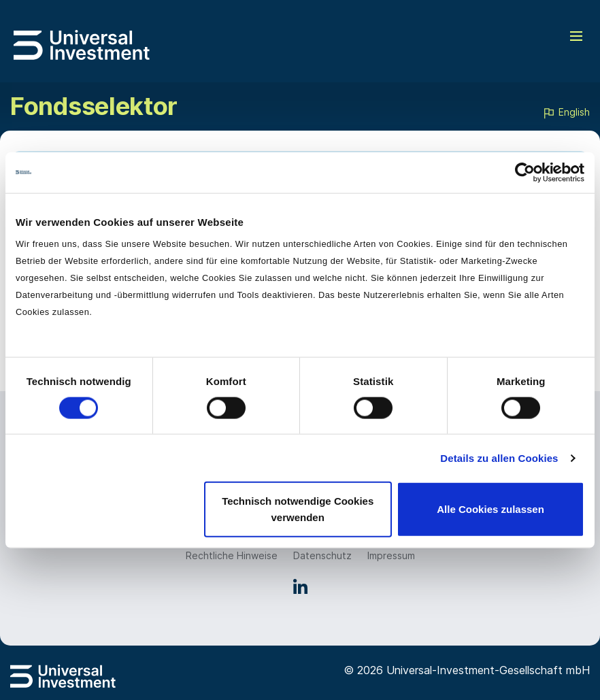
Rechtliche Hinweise (232, 555)
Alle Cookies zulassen (490, 509)
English (566, 113)
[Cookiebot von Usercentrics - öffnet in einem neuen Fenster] (525, 172)
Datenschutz (322, 555)
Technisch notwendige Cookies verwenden (298, 509)
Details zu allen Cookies (499, 457)
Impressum (391, 555)
